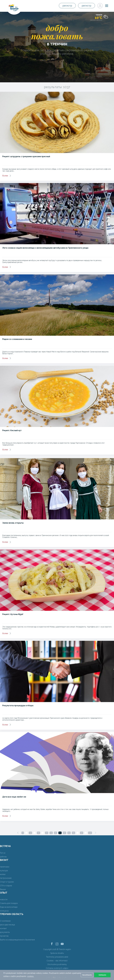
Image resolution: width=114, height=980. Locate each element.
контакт (3, 928)
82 (64, 833)
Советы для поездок (9, 903)
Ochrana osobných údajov (57, 968)
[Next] (96, 833)
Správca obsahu (57, 953)
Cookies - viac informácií (57, 961)
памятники (5, 867)
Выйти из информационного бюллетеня (17, 940)
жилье (3, 874)
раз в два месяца (7, 925)
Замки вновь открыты (13, 523)
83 (69, 833)
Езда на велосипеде (9, 907)
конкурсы (4, 911)
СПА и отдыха (6, 886)
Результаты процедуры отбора (18, 706)
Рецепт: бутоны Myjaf (13, 614)
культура (4, 871)
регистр (67, 6)
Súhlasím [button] (102, 975)
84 (73, 833)
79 (51, 833)
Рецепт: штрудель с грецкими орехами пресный (26, 156)
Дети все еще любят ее (14, 797)
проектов (4, 936)
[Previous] (18, 833)
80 (56, 833)
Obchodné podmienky (57, 964)
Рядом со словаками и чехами (17, 339)
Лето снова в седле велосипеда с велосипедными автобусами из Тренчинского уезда (45, 248)
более (5, 176)
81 (60, 833)
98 (82, 833)
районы (3, 857)
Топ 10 (3, 853)
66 (39, 833)
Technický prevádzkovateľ (57, 957)
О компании (5, 921)
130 (90, 833)
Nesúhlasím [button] (87, 975)
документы (5, 932)
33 (30, 833)
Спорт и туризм (7, 882)
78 (47, 833)
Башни (3, 889)
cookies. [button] (31, 976)
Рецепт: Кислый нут (12, 430)
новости (4, 899)
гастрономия (6, 878)
